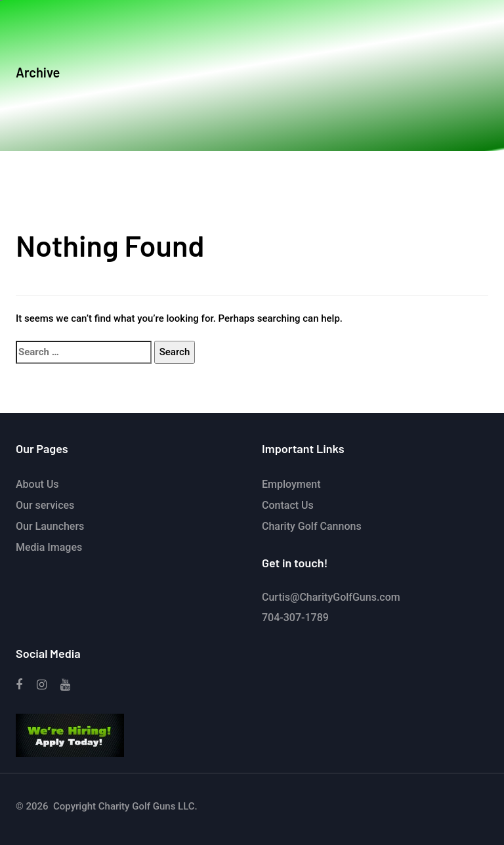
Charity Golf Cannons (312, 526)
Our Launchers (50, 526)
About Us (37, 484)
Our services (45, 505)
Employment (291, 484)
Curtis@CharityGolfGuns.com (331, 597)
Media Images (49, 547)
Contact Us (288, 505)
